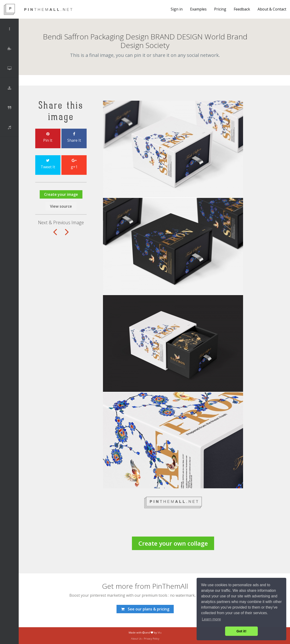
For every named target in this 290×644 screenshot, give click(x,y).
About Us (136, 639)
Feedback (242, 9)
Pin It (48, 138)
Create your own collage (173, 543)
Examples (198, 9)
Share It (74, 138)
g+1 (74, 164)
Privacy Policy (152, 639)
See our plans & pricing (145, 609)
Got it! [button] (241, 631)
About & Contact (272, 9)
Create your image (61, 194)
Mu (160, 632)
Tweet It (48, 164)
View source (61, 206)
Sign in (177, 9)
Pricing (220, 9)
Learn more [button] (211, 619)
